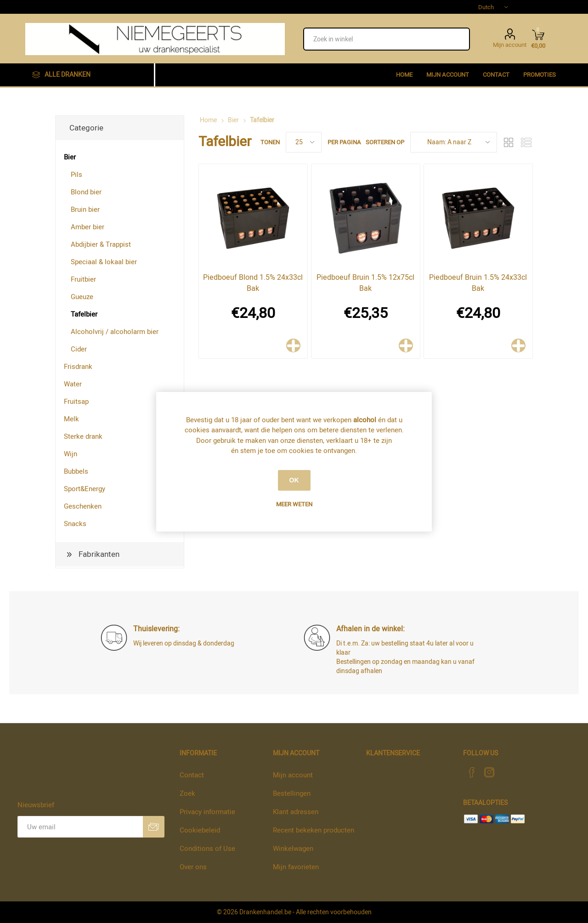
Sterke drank (83, 436)
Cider (79, 349)
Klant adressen (296, 812)
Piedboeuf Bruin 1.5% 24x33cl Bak (478, 283)
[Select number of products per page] (304, 142)
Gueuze (82, 297)
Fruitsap (76, 402)
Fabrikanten (99, 554)
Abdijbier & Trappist (101, 244)
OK (294, 480)
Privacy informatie (207, 812)
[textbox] (387, 39)
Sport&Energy (85, 489)
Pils (76, 175)
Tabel (509, 142)
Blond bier (86, 192)
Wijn (71, 454)
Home (208, 120)
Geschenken (83, 506)
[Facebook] (472, 772)
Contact (192, 775)
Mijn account (510, 44)
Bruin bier (85, 210)
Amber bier (88, 227)
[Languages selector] (493, 7)
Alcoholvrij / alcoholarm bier (115, 332)
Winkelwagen (293, 849)
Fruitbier (83, 279)
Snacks (75, 524)
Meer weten (294, 504)
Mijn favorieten (296, 867)
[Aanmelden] (80, 827)
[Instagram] (489, 772)
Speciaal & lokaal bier (104, 262)
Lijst (526, 142)
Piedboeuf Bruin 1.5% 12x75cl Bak (365, 283)
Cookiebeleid (200, 830)
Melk (71, 419)
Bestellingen (292, 793)
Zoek (187, 793)
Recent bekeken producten (314, 830)
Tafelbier (84, 314)
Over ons (193, 867)
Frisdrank (78, 367)
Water (73, 384)
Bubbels (76, 471)
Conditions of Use (207, 849)
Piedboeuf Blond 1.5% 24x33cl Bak (253, 283)
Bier (70, 157)
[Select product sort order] (454, 142)
